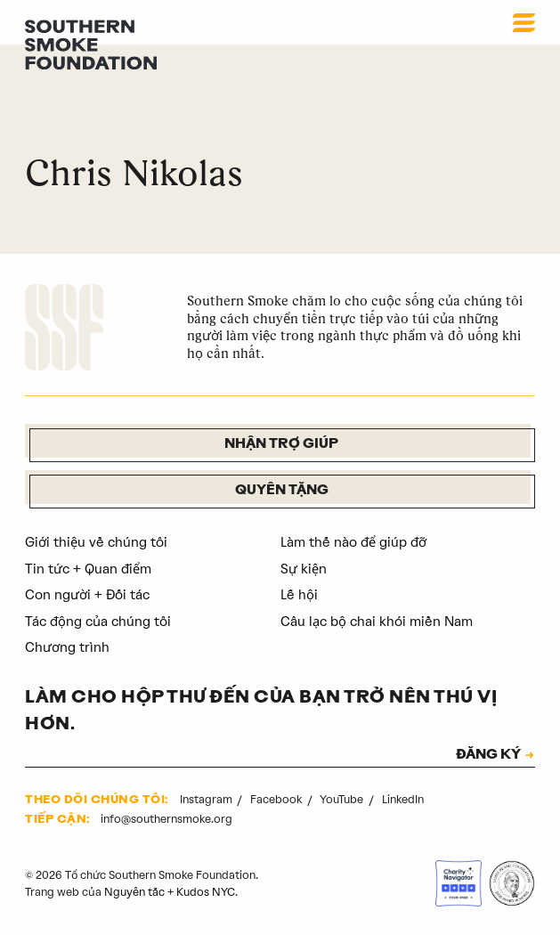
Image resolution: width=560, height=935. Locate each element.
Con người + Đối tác (87, 595)
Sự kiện (304, 569)
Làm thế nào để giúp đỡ (353, 542)
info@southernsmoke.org (166, 819)
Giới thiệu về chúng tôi (96, 542)
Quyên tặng (282, 491)
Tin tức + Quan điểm (88, 569)
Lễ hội (299, 595)
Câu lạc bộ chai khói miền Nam (377, 622)
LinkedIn (403, 799)
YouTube (343, 799)
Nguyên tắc (134, 892)
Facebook (277, 799)
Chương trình (67, 647)
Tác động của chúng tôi (98, 622)
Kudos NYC (206, 892)
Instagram (207, 799)
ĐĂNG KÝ (488, 756)
